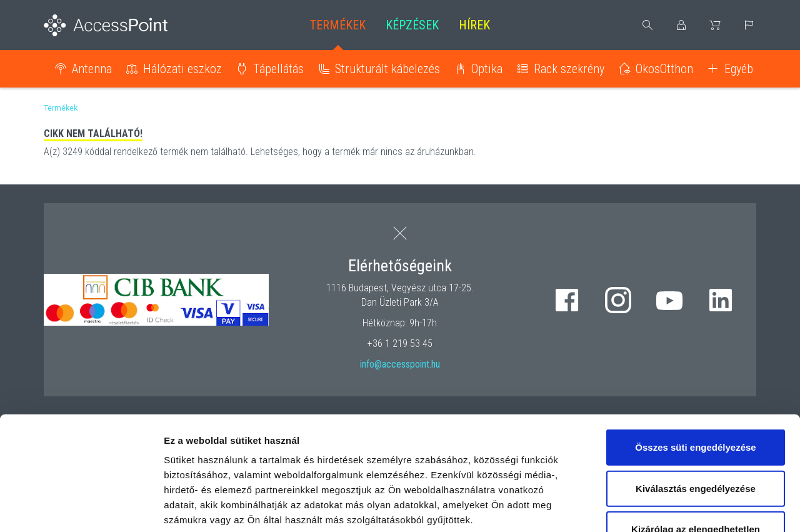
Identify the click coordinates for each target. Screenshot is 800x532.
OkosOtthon (664, 69)
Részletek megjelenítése (710, 507)
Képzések (412, 25)
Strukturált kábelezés (387, 69)
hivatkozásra (382, 444)
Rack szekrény (569, 69)
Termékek (338, 25)
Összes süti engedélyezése (695, 341)
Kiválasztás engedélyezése (696, 382)
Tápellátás (278, 69)
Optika (487, 69)
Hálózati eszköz (182, 69)
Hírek (474, 25)
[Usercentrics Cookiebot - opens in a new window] (81, 508)
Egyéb (739, 69)
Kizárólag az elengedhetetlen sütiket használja (696, 430)
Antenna (92, 69)
